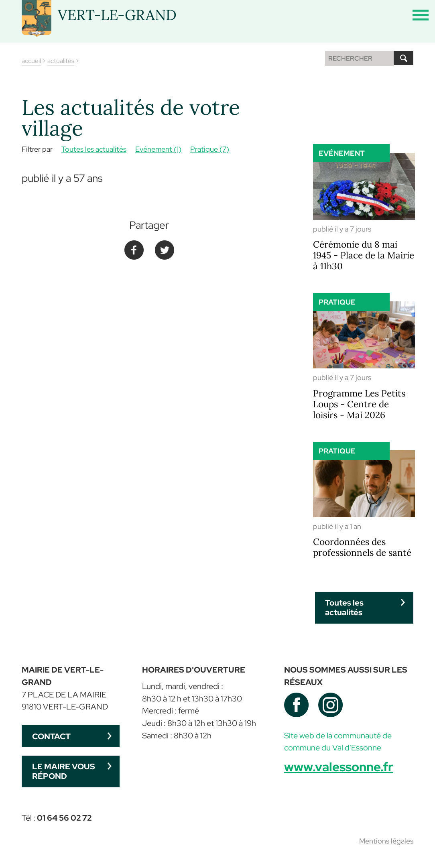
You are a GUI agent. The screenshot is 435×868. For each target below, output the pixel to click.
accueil (31, 61)
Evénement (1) (158, 149)
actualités (61, 61)
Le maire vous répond (64, 771)
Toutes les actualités (94, 149)
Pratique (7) (210, 149)
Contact (51, 736)
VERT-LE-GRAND (117, 15)
